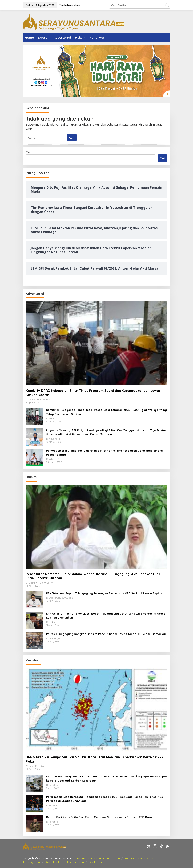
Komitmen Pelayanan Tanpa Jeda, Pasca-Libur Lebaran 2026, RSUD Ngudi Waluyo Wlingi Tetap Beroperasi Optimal (107, 412)
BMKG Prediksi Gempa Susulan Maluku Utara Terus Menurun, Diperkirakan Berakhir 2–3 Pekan (94, 759)
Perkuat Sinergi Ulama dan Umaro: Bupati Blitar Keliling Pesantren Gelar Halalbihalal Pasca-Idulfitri (104, 453)
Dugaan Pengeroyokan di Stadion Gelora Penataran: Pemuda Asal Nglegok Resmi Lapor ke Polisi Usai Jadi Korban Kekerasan (107, 778)
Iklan (117, 858)
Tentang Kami (32, 862)
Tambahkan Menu (70, 5)
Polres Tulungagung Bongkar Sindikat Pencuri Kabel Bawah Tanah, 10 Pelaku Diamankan (106, 634)
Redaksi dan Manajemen (93, 858)
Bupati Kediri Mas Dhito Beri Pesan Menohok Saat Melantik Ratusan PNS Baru (99, 817)
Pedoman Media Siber (139, 858)
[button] (167, 5)
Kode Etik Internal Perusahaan (65, 862)
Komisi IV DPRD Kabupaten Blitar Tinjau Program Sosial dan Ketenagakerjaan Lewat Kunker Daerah (93, 393)
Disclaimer (95, 862)
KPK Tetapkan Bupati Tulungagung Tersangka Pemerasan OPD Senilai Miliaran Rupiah (104, 593)
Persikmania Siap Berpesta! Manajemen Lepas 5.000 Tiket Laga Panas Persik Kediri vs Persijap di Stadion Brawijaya (104, 799)
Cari (29, 152)
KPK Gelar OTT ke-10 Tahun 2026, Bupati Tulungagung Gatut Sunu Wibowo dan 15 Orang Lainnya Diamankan (106, 616)
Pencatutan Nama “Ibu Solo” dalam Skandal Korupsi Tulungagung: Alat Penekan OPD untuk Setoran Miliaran (93, 576)
